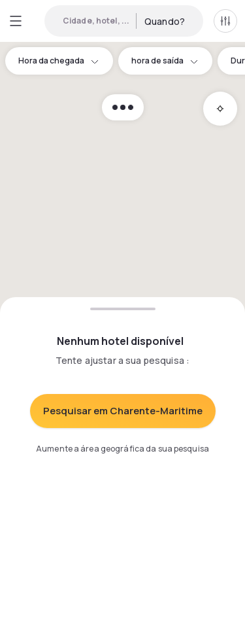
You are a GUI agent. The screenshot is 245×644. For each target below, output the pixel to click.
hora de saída (165, 61)
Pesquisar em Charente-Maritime (123, 411)
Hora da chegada (59, 61)
